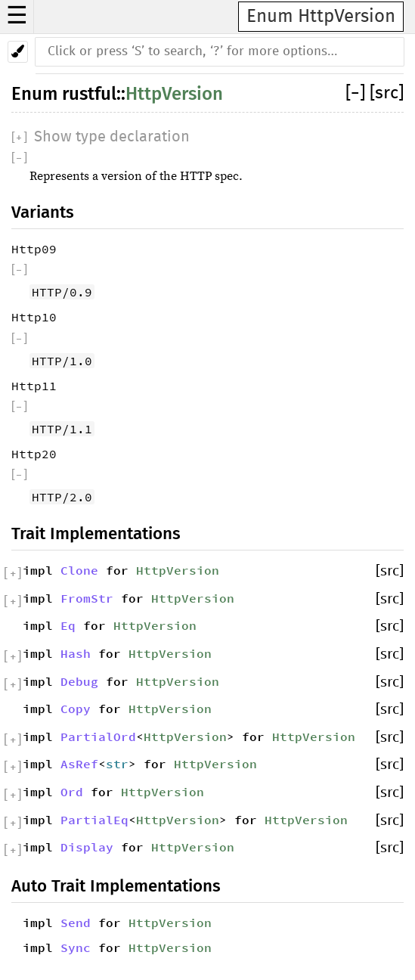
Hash (76, 653)
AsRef (79, 764)
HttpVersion (174, 94)
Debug (79, 681)
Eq (68, 625)
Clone (79, 570)
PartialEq (94, 820)
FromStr (87, 598)
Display (87, 847)
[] (358, 93)
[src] (387, 93)
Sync (76, 947)
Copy (76, 709)
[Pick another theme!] (18, 52)
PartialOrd (98, 737)
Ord (72, 792)
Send (76, 923)
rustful (89, 94)
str (117, 764)
